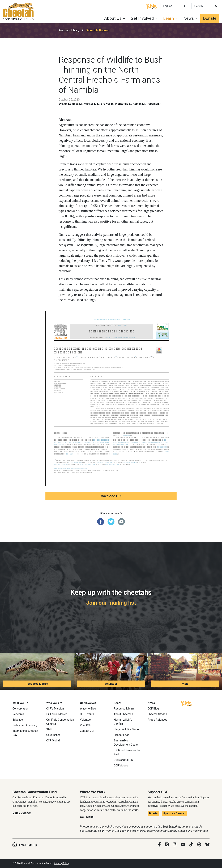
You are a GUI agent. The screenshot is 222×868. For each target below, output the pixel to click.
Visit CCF (86, 725)
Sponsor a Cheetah (174, 813)
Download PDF (111, 496)
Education (18, 720)
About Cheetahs (123, 714)
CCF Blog (153, 709)
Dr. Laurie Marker (57, 714)
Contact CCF (87, 731)
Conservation (20, 709)
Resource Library (69, 30)
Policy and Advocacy (25, 725)
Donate (210, 18)
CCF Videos (121, 765)
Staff (49, 729)
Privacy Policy (61, 863)
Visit (185, 684)
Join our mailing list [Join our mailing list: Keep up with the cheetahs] (111, 603)
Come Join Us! (22, 813)
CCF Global (53, 740)
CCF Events (87, 714)
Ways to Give (88, 709)
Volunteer (111, 684)
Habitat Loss (122, 735)
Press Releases (157, 720)
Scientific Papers (97, 30)
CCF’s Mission (55, 709)
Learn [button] (169, 18)
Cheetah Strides (157, 714)
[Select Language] (174, 6)
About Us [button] (113, 18)
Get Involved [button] (142, 18)
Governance (53, 735)
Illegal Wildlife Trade (126, 729)
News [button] (189, 18)
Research (18, 714)
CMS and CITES (123, 760)
